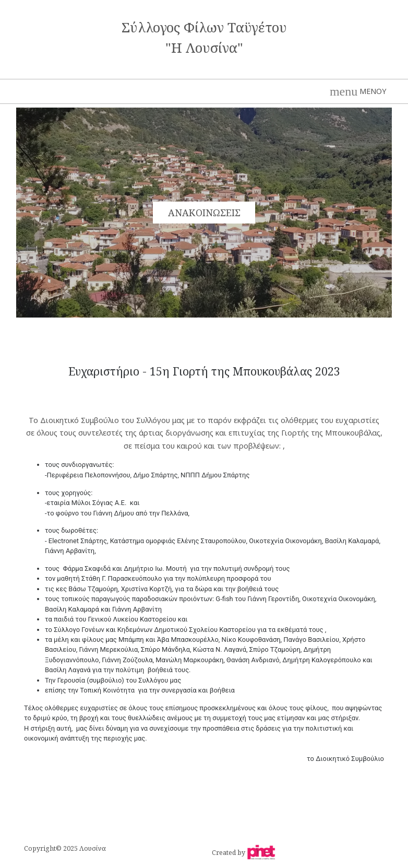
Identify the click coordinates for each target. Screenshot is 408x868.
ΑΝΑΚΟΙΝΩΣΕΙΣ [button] (204, 213)
